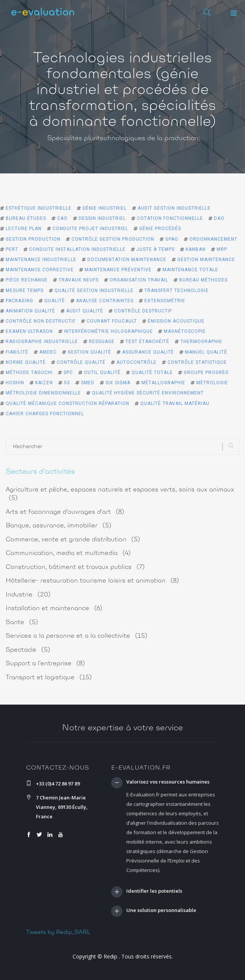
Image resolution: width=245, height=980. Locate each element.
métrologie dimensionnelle (43, 393)
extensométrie (165, 301)
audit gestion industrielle (174, 208)
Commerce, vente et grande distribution (73, 540)
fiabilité (17, 352)
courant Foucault (112, 321)
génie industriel (105, 208)
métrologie (212, 383)
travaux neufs (79, 280)
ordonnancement (213, 239)
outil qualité (102, 373)
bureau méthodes (203, 280)
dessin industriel (102, 218)
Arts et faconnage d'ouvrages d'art (65, 512)
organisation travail (139, 280)
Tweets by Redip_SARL (58, 932)
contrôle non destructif (41, 321)
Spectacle (28, 650)
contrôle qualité (81, 362)
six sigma (118, 383)
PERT (12, 249)
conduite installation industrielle (77, 249)
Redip (110, 956)
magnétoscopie (185, 331)
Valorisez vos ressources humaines (168, 782)
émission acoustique (176, 321)
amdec (48, 352)
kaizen (44, 383)
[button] (234, 13)
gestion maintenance (206, 260)
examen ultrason (29, 331)
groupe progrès (206, 373)
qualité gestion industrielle (94, 291)
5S (67, 383)
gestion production (33, 239)
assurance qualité (148, 352)
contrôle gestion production (113, 239)
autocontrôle (136, 362)
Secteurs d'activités (40, 472)
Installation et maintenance (54, 608)
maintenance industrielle (41, 260)
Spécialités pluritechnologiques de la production (123, 139)
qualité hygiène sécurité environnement (148, 393)
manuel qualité (206, 352)
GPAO (172, 239)
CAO (62, 218)
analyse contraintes (105, 301)
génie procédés (160, 229)
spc (68, 373)
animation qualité (30, 311)
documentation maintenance (127, 260)
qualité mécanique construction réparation (67, 403)
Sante (22, 622)
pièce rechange (27, 280)
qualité (55, 301)
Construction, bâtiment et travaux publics (75, 567)
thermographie (201, 342)
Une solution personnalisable (161, 910)
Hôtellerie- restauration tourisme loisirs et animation (92, 581)
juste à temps (156, 249)
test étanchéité (147, 342)
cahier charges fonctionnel (45, 414)
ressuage (102, 342)
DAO (219, 218)
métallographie (163, 383)
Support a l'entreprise (45, 664)
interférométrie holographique (108, 331)
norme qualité (26, 362)
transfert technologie (177, 291)
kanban (196, 249)
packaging (19, 301)
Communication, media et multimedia (68, 553)
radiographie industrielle (42, 342)
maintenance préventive (118, 270)
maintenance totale (190, 270)
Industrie (28, 595)
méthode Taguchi (29, 373)
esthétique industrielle (39, 208)
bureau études (26, 218)
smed (88, 383)
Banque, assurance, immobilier (59, 526)
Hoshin (15, 383)
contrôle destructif (143, 311)
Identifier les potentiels (154, 891)
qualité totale (152, 373)
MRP (222, 249)
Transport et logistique (49, 678)
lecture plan (24, 229)
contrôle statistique (197, 362)
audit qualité (85, 311)
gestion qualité (89, 352)
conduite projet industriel (90, 229)
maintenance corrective (40, 270)
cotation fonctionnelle (170, 218)
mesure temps (25, 291)
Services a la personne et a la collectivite (77, 636)
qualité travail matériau (175, 403)
